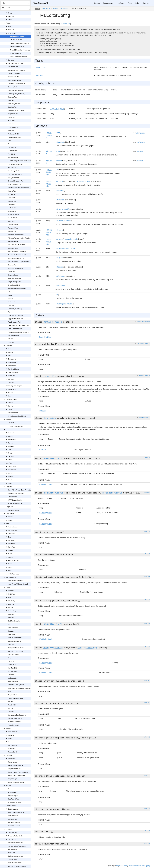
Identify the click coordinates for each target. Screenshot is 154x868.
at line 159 (147, 623)
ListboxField (12, 201)
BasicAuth (11, 853)
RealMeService (13, 752)
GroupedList (12, 665)
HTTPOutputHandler (15, 500)
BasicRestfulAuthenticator (17, 812)
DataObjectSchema (14, 641)
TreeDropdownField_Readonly (18, 325)
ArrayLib (11, 614)
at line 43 (147, 417)
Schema (11, 60)
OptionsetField (13, 225)
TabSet (10, 295)
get (57, 170)
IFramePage (12, 423)
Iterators (11, 446)
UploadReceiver (13, 335)
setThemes (60, 200)
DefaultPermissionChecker (17, 866)
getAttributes (60, 285)
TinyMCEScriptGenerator (19, 57)
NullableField (12, 218)
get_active (59, 230)
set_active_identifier (63, 209)
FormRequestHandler (15, 164)
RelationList (12, 705)
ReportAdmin (12, 792)
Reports (11, 16)
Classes (97, 3)
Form (10, 144)
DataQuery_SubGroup (15, 651)
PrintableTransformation (16, 235)
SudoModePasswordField (17, 288)
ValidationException (14, 722)
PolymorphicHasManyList (17, 698)
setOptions (60, 276)
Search (11, 608)
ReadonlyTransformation (16, 245)
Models (11, 477)
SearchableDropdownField (17, 251)
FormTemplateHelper (15, 171)
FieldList (11, 124)
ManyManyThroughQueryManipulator (21, 688)
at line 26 (147, 376)
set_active (59, 239)
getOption (59, 258)
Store (10, 409)
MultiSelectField (13, 215)
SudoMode (12, 839)
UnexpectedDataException (17, 715)
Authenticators (13, 433)
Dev (10, 356)
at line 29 (147, 344)
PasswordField (13, 228)
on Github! (147, 867)
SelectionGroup (13, 275)
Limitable (11, 675)
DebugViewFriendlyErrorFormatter (20, 490)
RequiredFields (13, 248)
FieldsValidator (13, 127)
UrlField (10, 339)
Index (137, 3)
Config (10, 352)
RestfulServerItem (14, 822)
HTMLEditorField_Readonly (19, 43)
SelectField (12, 272)
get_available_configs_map (66, 248)
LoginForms (10, 507)
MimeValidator (11, 577)
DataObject (12, 634)
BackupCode (13, 530)
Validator (11, 342)
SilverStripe (46, 8)
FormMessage (13, 157)
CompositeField (13, 77)
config (58, 133)
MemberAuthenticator (16, 836)
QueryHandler (13, 372)
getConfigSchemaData (64, 304)
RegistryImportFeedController (18, 772)
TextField (11, 299)
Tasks (10, 20)
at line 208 (147, 737)
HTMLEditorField (16, 40)
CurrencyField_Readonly (16, 94)
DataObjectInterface (15, 638)
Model (10, 13)
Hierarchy (12, 601)
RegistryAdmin (13, 762)
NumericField (12, 221)
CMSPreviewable (14, 621)
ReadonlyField (13, 241)
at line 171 (147, 647)
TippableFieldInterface (15, 315)
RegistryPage (12, 779)
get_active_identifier (63, 221)
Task (10, 742)
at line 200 (147, 703)
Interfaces (120, 3)
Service (11, 564)
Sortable (11, 712)
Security (9, 829)
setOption (59, 267)
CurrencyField (13, 87)
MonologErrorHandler (15, 503)
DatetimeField (13, 107)
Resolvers (12, 376)
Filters (10, 597)
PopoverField (12, 231)
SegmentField (13, 265)
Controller (11, 382)
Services (11, 456)
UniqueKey (12, 611)
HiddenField (12, 194)
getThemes (60, 191)
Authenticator (13, 527)
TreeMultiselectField (15, 329)
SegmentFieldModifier (16, 63)
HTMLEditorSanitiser (17, 47)
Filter (10, 26)
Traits (130, 3)
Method (11, 550)
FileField (11, 131)
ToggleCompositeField (15, 319)
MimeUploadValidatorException (19, 584)
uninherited (60, 142)
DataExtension (13, 628)
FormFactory (12, 151)
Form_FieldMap (13, 178)
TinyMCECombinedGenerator (20, 50)
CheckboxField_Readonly (17, 70)
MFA (8, 524)
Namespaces (108, 3)
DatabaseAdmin (13, 655)
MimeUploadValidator (15, 581)
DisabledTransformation (16, 110)
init (57, 295)
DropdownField (13, 114)
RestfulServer (11, 806)
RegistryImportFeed (15, 769)
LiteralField (12, 204)
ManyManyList (13, 681)
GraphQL (9, 346)
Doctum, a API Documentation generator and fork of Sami (133, 865)
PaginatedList (12, 695)
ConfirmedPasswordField (16, 84)
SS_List (10, 708)
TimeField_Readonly (15, 309)
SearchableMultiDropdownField (19, 262)
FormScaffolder (13, 168)
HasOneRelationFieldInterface (18, 188)
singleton (59, 161)
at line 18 (147, 321)
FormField (11, 154)
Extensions (12, 359)
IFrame (8, 419)
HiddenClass (12, 671)
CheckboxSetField (14, 73)
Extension (12, 544)
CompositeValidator (14, 80)
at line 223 (147, 809)
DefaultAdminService (15, 863)
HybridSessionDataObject (17, 416)
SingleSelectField (14, 285)
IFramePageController (15, 426)
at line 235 (147, 843)
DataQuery (11, 644)
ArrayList (11, 618)
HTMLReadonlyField (15, 184)
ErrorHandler (12, 497)
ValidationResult (13, 725)
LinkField (9, 463)
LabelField (11, 198)
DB (9, 624)
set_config (59, 181)
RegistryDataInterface (15, 765)
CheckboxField (13, 67)
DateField (11, 100)
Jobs (10, 396)
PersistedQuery (14, 369)
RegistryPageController (16, 782)
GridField (11, 30)
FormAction (12, 147)
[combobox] (15, 8)
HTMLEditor (12, 33)
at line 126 (147, 554)
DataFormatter (13, 809)
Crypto (10, 406)
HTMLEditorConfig (17, 37)
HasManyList (12, 668)
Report (11, 557)
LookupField (12, 208)
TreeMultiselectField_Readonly (18, 332)
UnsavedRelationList (15, 718)
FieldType (12, 594)
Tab (9, 292)
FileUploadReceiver (14, 137)
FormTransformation (15, 174)
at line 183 (147, 680)
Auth (10, 349)
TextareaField (12, 302)
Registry (9, 755)
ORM (8, 587)
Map (9, 691)
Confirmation (13, 833)
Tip (9, 312)
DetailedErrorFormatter (16, 493)
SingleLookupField (14, 282)
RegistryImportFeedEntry (16, 775)
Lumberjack (10, 513)
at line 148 (147, 600)
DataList (11, 631)
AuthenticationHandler (15, 843)
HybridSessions (11, 399)
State (10, 567)
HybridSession (13, 413)
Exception (12, 540)
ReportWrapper (13, 796)
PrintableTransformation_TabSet (19, 238)
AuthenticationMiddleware (17, 846)
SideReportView (13, 799)
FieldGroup (12, 120)
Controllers (12, 466)
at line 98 (147, 492)
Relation (11, 702)
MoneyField (12, 211)
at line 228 (147, 831)
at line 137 (147, 576)
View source (66, 24)
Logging (9, 487)
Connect (11, 591)
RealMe (9, 728)
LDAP (8, 430)
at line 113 (147, 532)
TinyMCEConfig (15, 53)
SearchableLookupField (16, 258)
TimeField (11, 305)
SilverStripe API (40, 3)
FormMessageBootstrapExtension (19, 161)
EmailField (11, 117)
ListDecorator (12, 678)
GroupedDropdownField (16, 181)
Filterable (11, 661)
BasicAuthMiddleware (15, 856)
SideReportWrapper (15, 802)
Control (11, 403)
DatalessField (12, 97)
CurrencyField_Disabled (16, 90)
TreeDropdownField (15, 322)
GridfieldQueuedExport (14, 386)
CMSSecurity (12, 859)
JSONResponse (13, 574)
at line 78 (147, 458)
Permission (12, 366)
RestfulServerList (14, 826)
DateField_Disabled (14, 104)
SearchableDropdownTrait (17, 255)
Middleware (12, 362)
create (58, 151)
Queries (11, 604)
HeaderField (12, 191)
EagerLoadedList (14, 658)
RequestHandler (14, 560)
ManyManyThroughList (16, 685)
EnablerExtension (14, 510)
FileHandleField (13, 134)
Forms (8, 23)
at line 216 (147, 775)
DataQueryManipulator (16, 648)
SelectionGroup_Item (15, 278)
